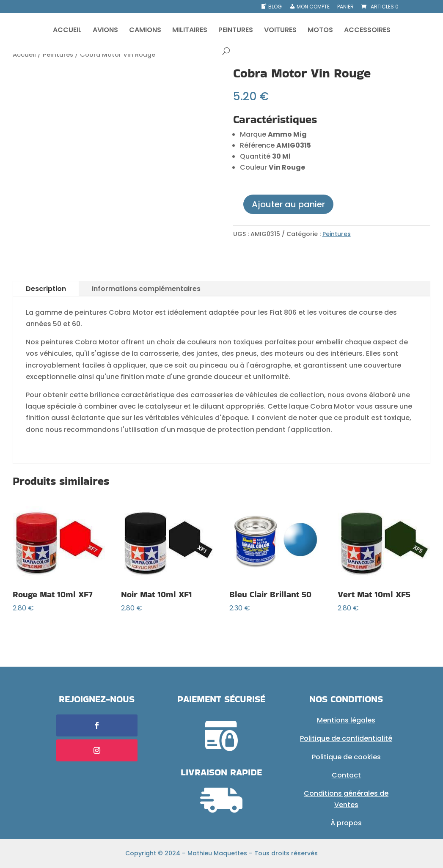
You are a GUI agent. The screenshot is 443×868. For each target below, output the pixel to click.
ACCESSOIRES (367, 31)
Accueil (24, 55)
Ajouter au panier (288, 204)
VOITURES (280, 31)
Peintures (58, 55)
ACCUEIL (67, 31)
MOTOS (320, 31)
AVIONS (105, 31)
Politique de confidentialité (346, 738)
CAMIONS (145, 31)
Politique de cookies (346, 757)
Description (46, 289)
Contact (346, 775)
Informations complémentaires (146, 289)
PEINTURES (236, 31)
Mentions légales (346, 720)
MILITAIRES (190, 31)
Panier (345, 7)
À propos (346, 823)
